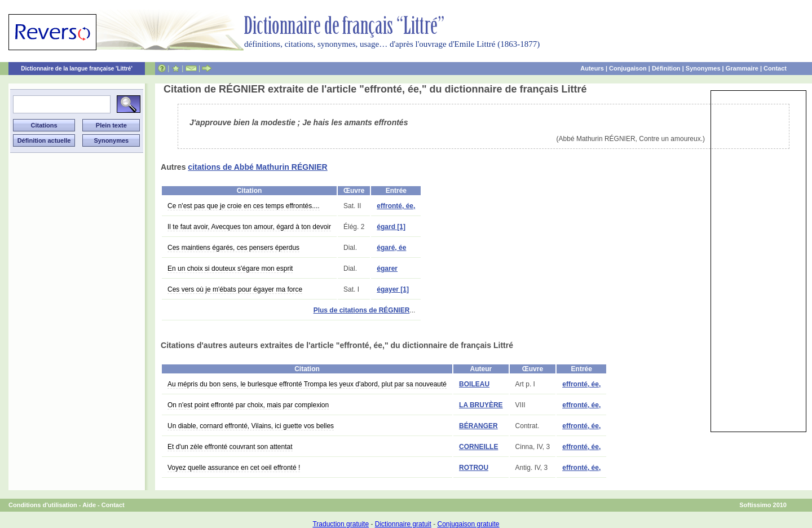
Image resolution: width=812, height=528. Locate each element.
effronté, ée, (396, 206)
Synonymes (703, 68)
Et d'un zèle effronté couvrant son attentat (230, 447)
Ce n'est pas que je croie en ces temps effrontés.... (244, 206)
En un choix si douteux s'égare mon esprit (230, 269)
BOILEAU (474, 384)
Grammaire (742, 68)
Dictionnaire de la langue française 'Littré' (77, 69)
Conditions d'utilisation (43, 505)
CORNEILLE (478, 447)
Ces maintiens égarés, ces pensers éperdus (233, 248)
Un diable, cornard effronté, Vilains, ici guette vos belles (251, 426)
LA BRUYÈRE (481, 405)
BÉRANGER (478, 426)
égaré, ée (391, 248)
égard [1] (391, 227)
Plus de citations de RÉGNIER (362, 310)
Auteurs (592, 68)
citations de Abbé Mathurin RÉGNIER (257, 167)
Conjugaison (628, 68)
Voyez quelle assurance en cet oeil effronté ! (234, 468)
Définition (666, 68)
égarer (387, 269)
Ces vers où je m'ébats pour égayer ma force (235, 289)
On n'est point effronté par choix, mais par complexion (248, 405)
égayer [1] (393, 289)
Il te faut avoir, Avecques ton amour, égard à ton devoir (249, 227)
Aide (89, 505)
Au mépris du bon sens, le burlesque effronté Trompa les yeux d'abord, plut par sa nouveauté (307, 384)
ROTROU (474, 468)
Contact (775, 68)
